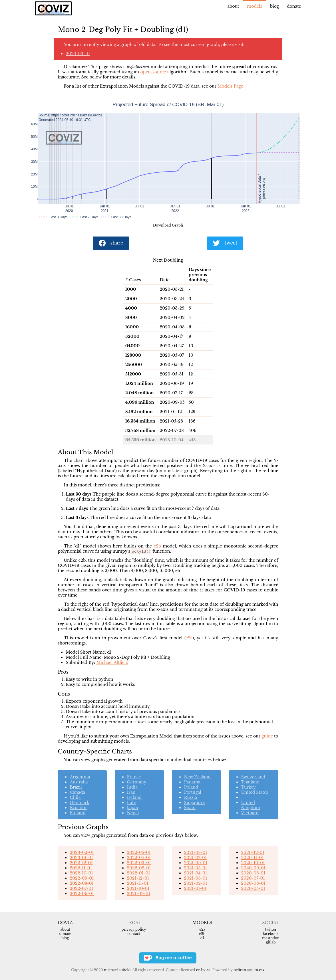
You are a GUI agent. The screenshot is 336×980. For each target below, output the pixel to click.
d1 (202, 938)
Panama (192, 782)
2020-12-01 (252, 852)
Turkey (248, 787)
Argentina (80, 777)
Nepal (133, 813)
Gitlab (271, 942)
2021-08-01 (195, 852)
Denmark (79, 803)
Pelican (240, 970)
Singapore (194, 803)
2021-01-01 (195, 888)
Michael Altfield (112, 662)
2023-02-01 (82, 852)
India (132, 787)
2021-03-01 (195, 878)
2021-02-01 (195, 883)
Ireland (134, 797)
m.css (259, 970)
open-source (153, 72)
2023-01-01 (81, 858)
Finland (78, 813)
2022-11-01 (81, 868)
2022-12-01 (81, 863)
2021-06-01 (196, 863)
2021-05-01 (195, 868)
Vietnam (250, 813)
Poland (191, 787)
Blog (274, 6)
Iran (131, 792)
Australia (79, 782)
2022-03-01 (139, 863)
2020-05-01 (253, 888)
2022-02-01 (139, 868)
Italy (131, 803)
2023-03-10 (78, 54)
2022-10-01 (81, 873)
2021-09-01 (138, 894)
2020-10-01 (253, 863)
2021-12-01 (138, 878)
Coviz (65, 923)
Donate (294, 6)
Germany (136, 782)
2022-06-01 (82, 894)
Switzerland (253, 777)
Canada (77, 792)
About (233, 6)
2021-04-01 (195, 873)
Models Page (230, 86)
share (111, 243)
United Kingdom (251, 805)
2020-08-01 (253, 873)
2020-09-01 (253, 868)
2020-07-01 (253, 878)
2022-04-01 (139, 858)
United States (254, 792)
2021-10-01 (138, 888)
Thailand (250, 782)
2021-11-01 (137, 883)
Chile (75, 797)
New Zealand (197, 777)
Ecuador (78, 808)
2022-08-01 (82, 883)
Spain (190, 808)
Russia (190, 797)
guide (267, 736)
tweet (225, 243)
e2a (189, 638)
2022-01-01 (138, 873)
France (134, 777)
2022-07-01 (81, 888)
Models (254, 6)
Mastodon (271, 938)
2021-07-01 (195, 858)
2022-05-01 (139, 852)
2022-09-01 (82, 878)
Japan (132, 808)
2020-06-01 (253, 883)
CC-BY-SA (203, 970)
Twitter (271, 929)
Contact (134, 934)
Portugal (192, 792)
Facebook (271, 934)
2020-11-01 (252, 858)
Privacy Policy (134, 929)
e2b (157, 546)
